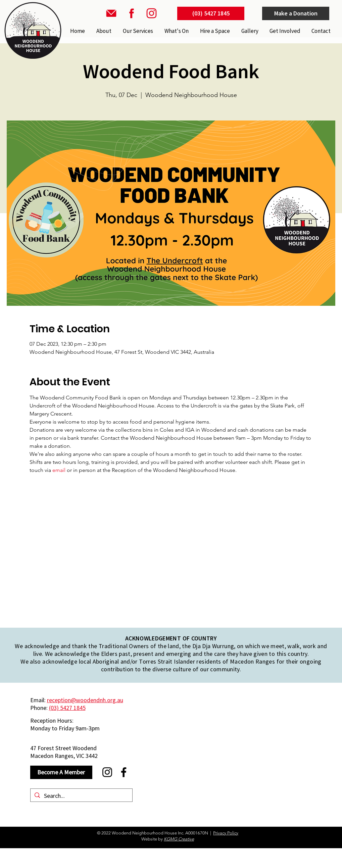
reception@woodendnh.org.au (85, 700)
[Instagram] (107, 772)
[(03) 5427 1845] (211, 13)
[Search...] (81, 796)
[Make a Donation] (296, 13)
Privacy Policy (226, 833)
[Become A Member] (61, 772)
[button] (137, 31)
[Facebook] (124, 772)
